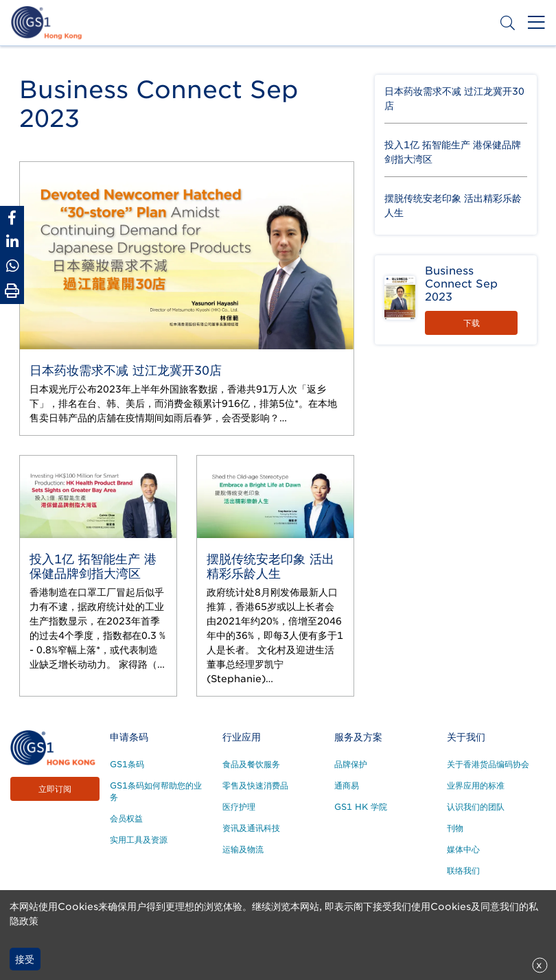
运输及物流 (243, 849)
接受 (25, 959)
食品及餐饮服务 (251, 764)
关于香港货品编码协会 (488, 764)
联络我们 (463, 871)
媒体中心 (463, 849)
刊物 (455, 828)
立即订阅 (55, 789)
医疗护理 (239, 807)
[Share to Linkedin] (12, 242)
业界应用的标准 (476, 785)
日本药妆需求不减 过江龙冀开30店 (126, 370)
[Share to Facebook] (12, 218)
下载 (472, 323)
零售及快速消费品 (255, 785)
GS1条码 (127, 764)
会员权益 (126, 818)
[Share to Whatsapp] (12, 266)
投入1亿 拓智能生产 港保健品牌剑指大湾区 (93, 566)
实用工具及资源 (139, 840)
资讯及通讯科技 (251, 828)
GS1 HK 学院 (361, 807)
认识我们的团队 (476, 807)
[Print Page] (12, 291)
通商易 (347, 785)
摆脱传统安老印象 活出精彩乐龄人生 (270, 566)
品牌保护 (351, 764)
